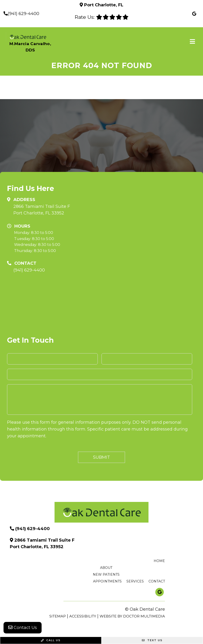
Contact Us (23, 628)
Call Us (51, 640)
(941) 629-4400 (23, 14)
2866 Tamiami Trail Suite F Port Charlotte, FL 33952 (42, 210)
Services (135, 581)
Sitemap (58, 616)
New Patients (106, 574)
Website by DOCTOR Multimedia (132, 616)
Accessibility (83, 616)
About (106, 568)
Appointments (107, 581)
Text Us (152, 640)
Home (159, 561)
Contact (157, 581)
